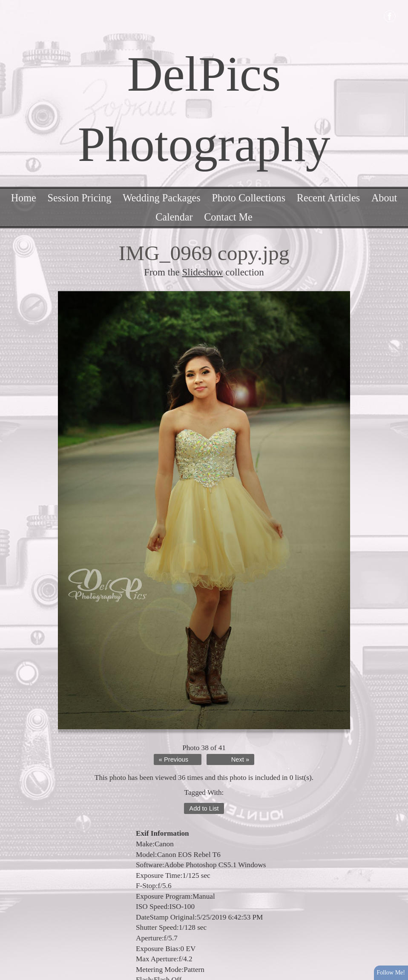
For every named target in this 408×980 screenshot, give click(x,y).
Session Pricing (79, 198)
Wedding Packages (162, 198)
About (384, 198)
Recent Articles (328, 198)
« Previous (174, 759)
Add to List (204, 808)
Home (24, 198)
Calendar (174, 217)
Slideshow (203, 272)
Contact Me (228, 217)
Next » (240, 759)
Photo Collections (249, 198)
